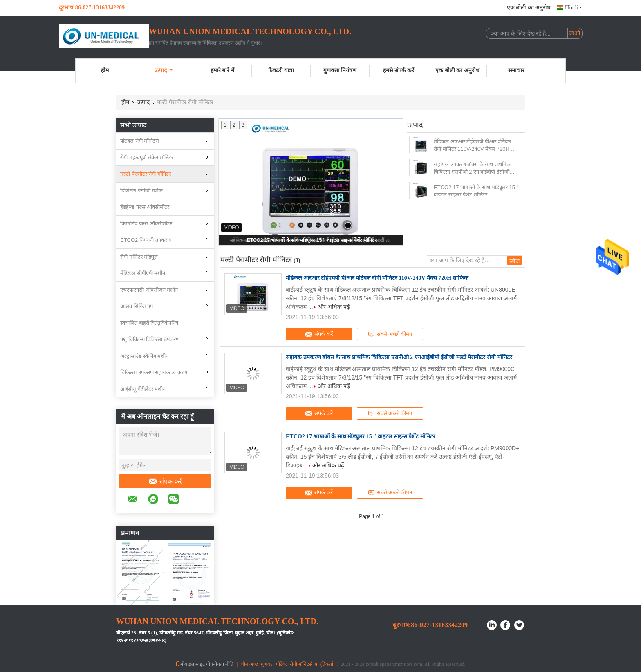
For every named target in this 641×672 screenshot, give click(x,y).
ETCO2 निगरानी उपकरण (146, 240)
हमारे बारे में (222, 70)
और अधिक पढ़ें (334, 307)
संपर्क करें (165, 482)
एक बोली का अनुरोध (529, 8)
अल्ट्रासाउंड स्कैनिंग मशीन (144, 356)
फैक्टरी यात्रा (281, 70)
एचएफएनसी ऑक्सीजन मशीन (149, 290)
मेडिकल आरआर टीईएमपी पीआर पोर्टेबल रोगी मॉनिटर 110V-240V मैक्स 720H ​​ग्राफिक (472, 146)
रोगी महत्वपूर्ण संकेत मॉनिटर (147, 157)
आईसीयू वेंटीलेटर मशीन (143, 389)
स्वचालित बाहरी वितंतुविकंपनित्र (149, 323)
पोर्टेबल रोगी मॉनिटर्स (140, 141)
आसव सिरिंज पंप (137, 306)
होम (105, 70)
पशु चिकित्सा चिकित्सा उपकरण (150, 339)
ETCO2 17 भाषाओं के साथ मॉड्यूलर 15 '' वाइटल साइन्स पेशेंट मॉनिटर (311, 240)
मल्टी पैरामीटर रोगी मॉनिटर (146, 174)
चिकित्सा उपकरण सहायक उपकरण (154, 372)
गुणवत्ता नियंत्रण (340, 70)
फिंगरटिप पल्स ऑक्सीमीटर (146, 224)
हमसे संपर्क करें (399, 70)
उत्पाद (164, 70)
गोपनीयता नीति (220, 664)
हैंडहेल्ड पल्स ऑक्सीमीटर (145, 207)
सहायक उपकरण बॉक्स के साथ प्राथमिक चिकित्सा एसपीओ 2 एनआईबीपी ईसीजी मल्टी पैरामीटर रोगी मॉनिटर (472, 169)
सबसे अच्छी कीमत (390, 334)
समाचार (516, 70)
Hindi (574, 8)
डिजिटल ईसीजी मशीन (141, 191)
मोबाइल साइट (190, 664)
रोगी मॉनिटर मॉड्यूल (139, 257)
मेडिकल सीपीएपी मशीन (143, 273)
